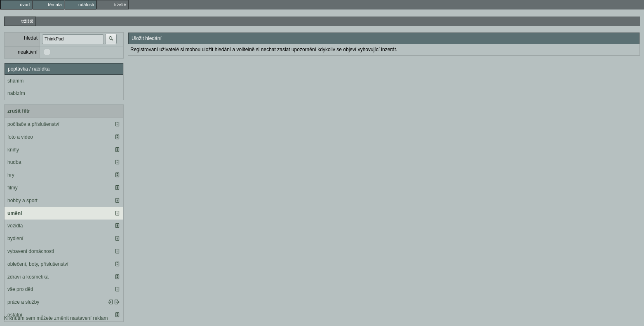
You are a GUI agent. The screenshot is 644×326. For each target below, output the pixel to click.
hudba (14, 162)
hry (11, 175)
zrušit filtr (19, 111)
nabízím (16, 93)
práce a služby (23, 302)
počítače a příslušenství (33, 124)
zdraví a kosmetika (28, 277)
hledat (31, 38)
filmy (13, 188)
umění (15, 213)
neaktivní (28, 52)
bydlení (15, 239)
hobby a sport (22, 201)
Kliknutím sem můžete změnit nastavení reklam (56, 318)
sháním (15, 81)
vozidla (15, 226)
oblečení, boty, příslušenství (38, 264)
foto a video (20, 137)
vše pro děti (20, 289)
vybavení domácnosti (31, 251)
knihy (13, 150)
